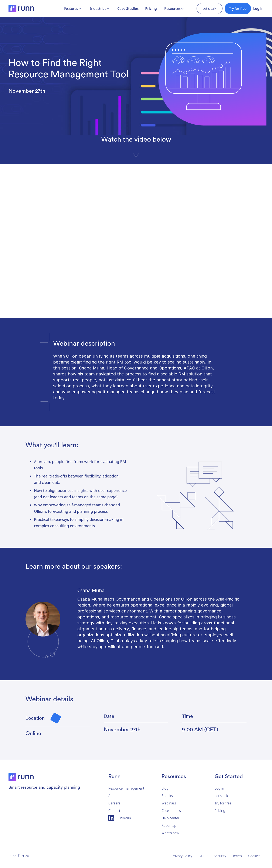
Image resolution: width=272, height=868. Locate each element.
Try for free (238, 9)
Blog (165, 788)
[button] (73, 9)
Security (220, 856)
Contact (114, 811)
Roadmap (169, 825)
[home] (21, 9)
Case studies (171, 811)
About (113, 796)
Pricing (151, 9)
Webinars (169, 803)
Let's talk (221, 796)
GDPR (203, 856)
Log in (258, 9)
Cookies (254, 856)
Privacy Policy (182, 856)
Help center (170, 818)
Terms (237, 856)
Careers (114, 803)
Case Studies (128, 9)
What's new (170, 833)
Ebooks (167, 796)
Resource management (126, 788)
